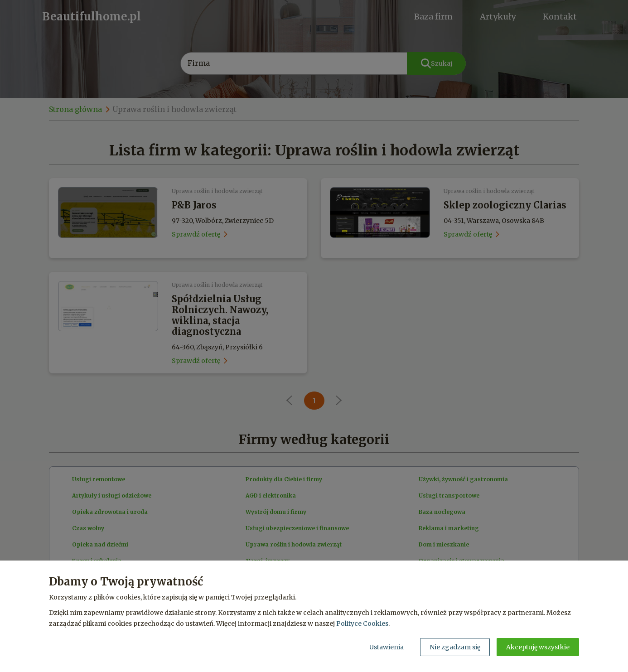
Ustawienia (386, 647)
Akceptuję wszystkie (538, 647)
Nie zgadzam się (455, 647)
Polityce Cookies (362, 624)
